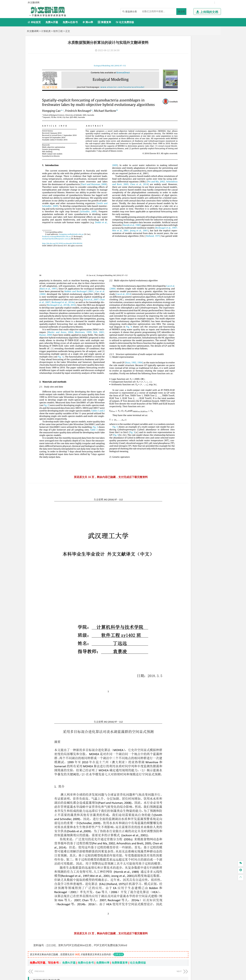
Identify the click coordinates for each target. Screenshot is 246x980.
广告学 (173, 176)
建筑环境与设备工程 (190, 260)
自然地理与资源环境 (196, 279)
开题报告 (175, 395)
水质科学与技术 (198, 294)
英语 (180, 176)
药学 (189, 339)
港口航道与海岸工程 (190, 236)
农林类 (174, 379)
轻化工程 (177, 344)
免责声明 (184, 945)
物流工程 (174, 324)
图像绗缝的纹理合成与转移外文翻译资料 (61, 903)
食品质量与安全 (178, 339)
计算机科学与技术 (189, 54)
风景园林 (201, 359)
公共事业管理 (190, 161)
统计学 (198, 117)
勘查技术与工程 (196, 314)
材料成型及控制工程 (197, 211)
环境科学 (184, 294)
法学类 (174, 186)
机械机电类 (176, 79)
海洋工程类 (176, 231)
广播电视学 (186, 181)
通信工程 (174, 64)
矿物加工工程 (177, 309)
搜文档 (181, 12)
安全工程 (189, 309)
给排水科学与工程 (187, 255)
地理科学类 (176, 270)
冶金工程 (182, 314)
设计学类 (175, 349)
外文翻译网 (33, 31)
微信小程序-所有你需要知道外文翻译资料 (62, 918)
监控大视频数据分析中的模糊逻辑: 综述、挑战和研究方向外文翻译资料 (80, 893)
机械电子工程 (206, 84)
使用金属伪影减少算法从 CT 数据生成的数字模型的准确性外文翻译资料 (80, 877)
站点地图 (156, 976)
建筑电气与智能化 (182, 122)
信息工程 (182, 69)
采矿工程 (199, 309)
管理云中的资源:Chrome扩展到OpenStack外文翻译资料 (71, 908)
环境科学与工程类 (180, 290)
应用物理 (184, 108)
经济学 (208, 142)
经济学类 (175, 137)
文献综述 (175, 400)
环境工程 (174, 294)
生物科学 (203, 344)
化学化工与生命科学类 (183, 330)
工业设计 (207, 354)
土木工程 (184, 251)
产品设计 (197, 354)
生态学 (173, 384)
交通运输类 (176, 196)
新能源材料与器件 (184, 221)
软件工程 (58, 31)
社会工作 (189, 373)
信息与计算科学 (186, 117)
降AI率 (88, 22)
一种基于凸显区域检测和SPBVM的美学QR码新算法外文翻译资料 (76, 913)
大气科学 (180, 279)
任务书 (174, 411)
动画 (214, 354)
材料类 (174, 207)
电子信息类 (176, 59)
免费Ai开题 (52, 22)
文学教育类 (176, 171)
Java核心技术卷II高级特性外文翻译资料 (61, 923)
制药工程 (201, 334)
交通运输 (174, 201)
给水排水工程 (182, 265)
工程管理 (201, 255)
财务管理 (184, 157)
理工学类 (175, 103)
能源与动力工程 (198, 108)
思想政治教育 (177, 373)
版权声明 (166, 945)
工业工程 (194, 93)
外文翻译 (175, 406)
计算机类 (46, 31)
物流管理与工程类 (180, 319)
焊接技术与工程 (183, 98)
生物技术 (211, 334)
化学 (195, 344)
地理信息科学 (177, 275)
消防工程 (209, 309)
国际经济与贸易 (178, 142)
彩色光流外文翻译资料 (51, 882)
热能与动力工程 (190, 127)
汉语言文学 (198, 181)
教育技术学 (201, 176)
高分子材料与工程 (204, 221)
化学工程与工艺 (178, 334)
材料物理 (184, 216)
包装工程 (184, 93)
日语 (210, 176)
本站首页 (34, 22)
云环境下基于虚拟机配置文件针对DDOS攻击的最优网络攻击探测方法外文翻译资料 (87, 887)
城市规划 (174, 260)
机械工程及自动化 (189, 84)
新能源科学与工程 (201, 122)
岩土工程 (174, 251)
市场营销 (174, 157)
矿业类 (174, 304)
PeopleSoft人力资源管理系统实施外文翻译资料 (65, 898)
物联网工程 (205, 54)
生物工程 (187, 344)
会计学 (178, 161)
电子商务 (191, 142)
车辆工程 (174, 84)
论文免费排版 (125, 22)
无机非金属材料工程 (200, 216)
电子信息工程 (194, 69)
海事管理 (174, 236)
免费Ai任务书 (70, 22)
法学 (172, 191)
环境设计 (174, 354)
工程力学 (174, 108)
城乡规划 (211, 255)
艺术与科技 (190, 359)
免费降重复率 (120, 851)
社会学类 (175, 369)
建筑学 (173, 255)
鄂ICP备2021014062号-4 (137, 976)
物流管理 (184, 324)
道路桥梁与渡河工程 (190, 201)
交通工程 (206, 201)
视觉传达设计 (177, 359)
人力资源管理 (204, 161)
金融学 (200, 142)
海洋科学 (177, 240)
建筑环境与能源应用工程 (203, 251)
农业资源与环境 (186, 384)
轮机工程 (194, 113)
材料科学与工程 (178, 211)
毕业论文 (175, 389)
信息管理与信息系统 (200, 157)
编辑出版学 (189, 176)
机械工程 (197, 98)
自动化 (186, 113)
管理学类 (175, 152)
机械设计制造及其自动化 (195, 88)
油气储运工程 (207, 113)
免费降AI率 (103, 851)
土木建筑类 (176, 246)
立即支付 (119, 843)
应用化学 (191, 334)
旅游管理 (180, 166)
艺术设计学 (186, 354)
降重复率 (104, 22)
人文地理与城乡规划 (195, 275)
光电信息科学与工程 (190, 64)
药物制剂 (197, 339)
